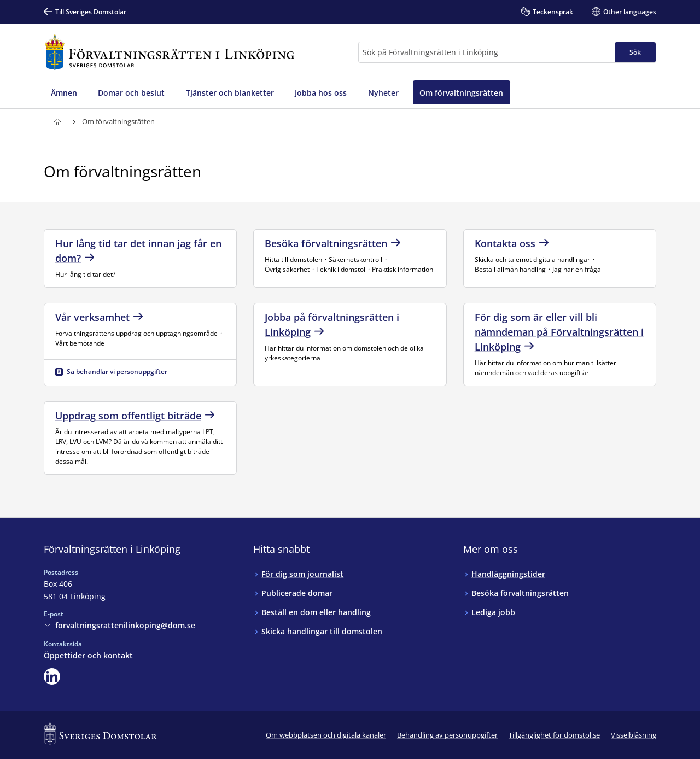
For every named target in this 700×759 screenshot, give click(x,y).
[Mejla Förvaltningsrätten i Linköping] (119, 625)
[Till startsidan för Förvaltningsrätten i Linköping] (170, 52)
